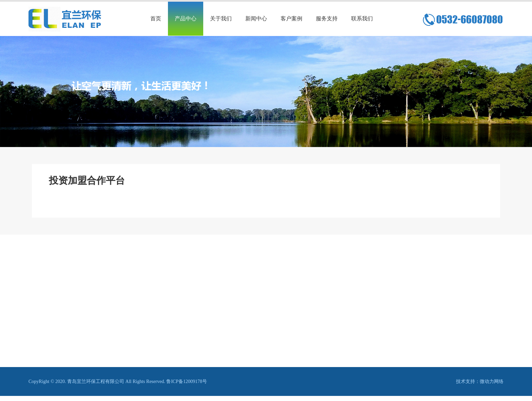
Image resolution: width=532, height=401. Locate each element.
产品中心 (186, 19)
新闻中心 (256, 19)
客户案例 (291, 19)
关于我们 (221, 19)
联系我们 (362, 19)
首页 (156, 19)
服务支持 (327, 19)
